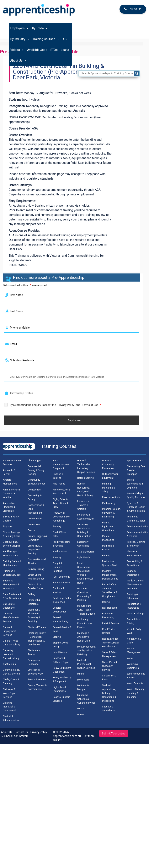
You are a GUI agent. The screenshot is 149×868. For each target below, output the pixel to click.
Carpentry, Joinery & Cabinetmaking (11, 654)
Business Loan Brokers (15, 736)
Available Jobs (37, 50)
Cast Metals (9, 664)
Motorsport (83, 680)
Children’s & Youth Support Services (10, 693)
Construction (35, 519)
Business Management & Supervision (11, 585)
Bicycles (8, 527)
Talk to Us (133, 9)
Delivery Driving (36, 569)
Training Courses (46, 39)
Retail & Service (110, 623)
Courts (31, 530)
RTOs (54, 50)
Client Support (35, 461)
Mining (81, 674)
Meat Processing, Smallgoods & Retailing (87, 651)
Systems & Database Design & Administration (136, 507)
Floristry (57, 527)
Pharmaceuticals (111, 497)
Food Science (60, 552)
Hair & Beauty (60, 652)
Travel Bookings (136, 614)
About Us (19, 61)
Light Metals (84, 558)
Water (130, 658)
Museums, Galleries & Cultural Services (86, 699)
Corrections (34, 525)
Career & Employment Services (10, 631)
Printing (106, 556)
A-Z (65, 39)
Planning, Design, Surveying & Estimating (111, 513)
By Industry (20, 39)
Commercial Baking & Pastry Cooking (36, 470)
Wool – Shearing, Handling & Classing (136, 693)
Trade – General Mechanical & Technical (136, 585)
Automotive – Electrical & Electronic (10, 507)
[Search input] (110, 73)
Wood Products (135, 683)
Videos (17, 50)
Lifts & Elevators (86, 552)
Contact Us (21, 732)
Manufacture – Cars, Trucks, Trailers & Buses (86, 610)
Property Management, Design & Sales (110, 575)
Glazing (57, 637)
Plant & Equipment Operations (108, 527)
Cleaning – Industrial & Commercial (9, 707)
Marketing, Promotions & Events (84, 623)
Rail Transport (110, 608)
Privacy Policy (39, 732)
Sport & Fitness (135, 461)
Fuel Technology (61, 577)
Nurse (80, 715)
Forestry (57, 558)
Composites (34, 490)
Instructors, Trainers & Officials (83, 505)
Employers (20, 28)
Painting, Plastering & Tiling (109, 488)
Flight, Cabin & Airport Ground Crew (60, 503)
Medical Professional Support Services (86, 664)
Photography (109, 503)
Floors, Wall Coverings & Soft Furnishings (61, 517)
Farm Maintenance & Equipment (61, 464)
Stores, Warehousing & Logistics (135, 484)
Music (81, 709)
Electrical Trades (37, 627)
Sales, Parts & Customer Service (109, 666)
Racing (106, 602)
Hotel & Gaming (85, 478)
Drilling (31, 594)
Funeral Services (61, 583)
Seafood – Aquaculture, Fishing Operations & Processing (109, 693)
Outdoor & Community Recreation (108, 464)
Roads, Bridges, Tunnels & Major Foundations (111, 643)
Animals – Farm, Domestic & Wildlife (12, 494)
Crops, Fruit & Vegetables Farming (35, 550)
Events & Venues (37, 680)
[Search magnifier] (137, 73)
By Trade (40, 28)
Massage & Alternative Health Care (84, 637)
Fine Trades (59, 484)
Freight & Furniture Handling (57, 567)
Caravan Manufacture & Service (11, 617)
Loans (65, 50)
